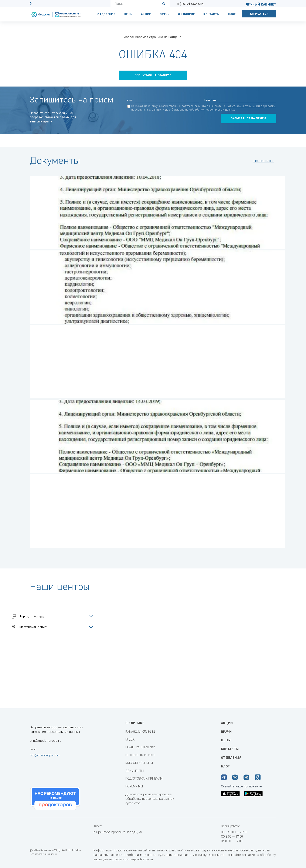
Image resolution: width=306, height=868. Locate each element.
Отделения (106, 14)
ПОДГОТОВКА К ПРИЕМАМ (144, 779)
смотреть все (264, 161)
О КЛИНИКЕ (187, 14)
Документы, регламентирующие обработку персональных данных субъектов (150, 799)
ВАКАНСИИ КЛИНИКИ (141, 732)
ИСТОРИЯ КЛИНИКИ (140, 755)
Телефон (210, 101)
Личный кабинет (261, 5)
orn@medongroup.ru (45, 741)
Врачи (165, 14)
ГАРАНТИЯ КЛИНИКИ (140, 747)
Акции (146, 14)
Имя (130, 101)
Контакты (211, 14)
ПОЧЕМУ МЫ (134, 787)
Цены (128, 14)
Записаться (259, 14)
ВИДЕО (130, 740)
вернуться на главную (153, 75)
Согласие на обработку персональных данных (203, 110)
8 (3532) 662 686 (190, 4)
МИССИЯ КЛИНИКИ (139, 763)
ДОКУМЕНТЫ (135, 771)
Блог (232, 14)
